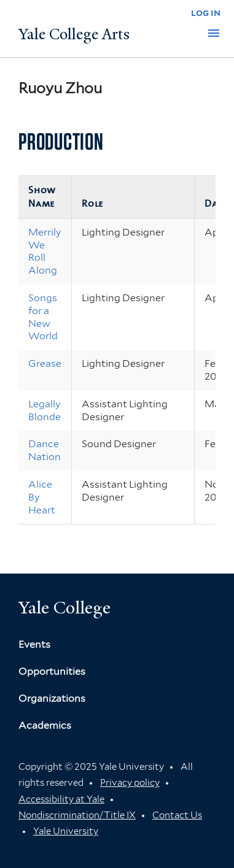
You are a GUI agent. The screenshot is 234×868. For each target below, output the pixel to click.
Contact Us (177, 815)
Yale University (66, 831)
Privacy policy (130, 783)
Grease (45, 363)
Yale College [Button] (64, 608)
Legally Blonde (45, 410)
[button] (214, 33)
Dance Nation (45, 450)
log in (206, 13)
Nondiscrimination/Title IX (77, 815)
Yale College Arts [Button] (74, 34)
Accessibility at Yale (61, 799)
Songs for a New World (43, 317)
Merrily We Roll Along (45, 251)
